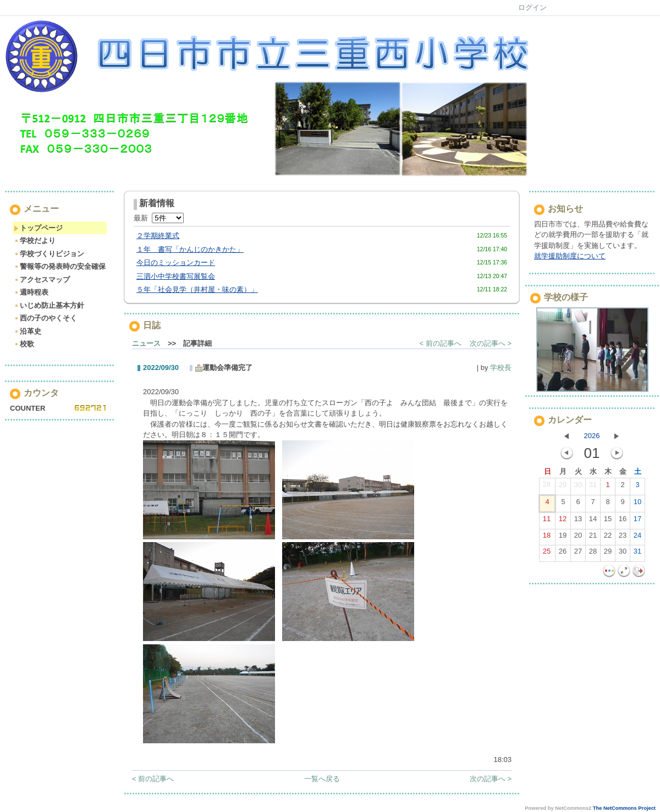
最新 (159, 218)
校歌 (24, 344)
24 (637, 538)
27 (578, 554)
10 (637, 504)
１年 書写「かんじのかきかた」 (190, 249)
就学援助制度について (570, 256)
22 (608, 538)
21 (593, 538)
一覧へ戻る (322, 779)
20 (578, 538)
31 (593, 487)
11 (547, 521)
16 (623, 521)
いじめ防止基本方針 (49, 305)
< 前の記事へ (441, 343)
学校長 (501, 368)
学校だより (35, 241)
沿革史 (28, 331)
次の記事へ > (491, 343)
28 (547, 487)
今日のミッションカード (176, 263)
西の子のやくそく (45, 318)
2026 (592, 436)
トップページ (38, 228)
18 (547, 538)
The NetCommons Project (624, 808)
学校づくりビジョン (49, 254)
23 (623, 538)
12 (563, 521)
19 (563, 538)
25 (547, 554)
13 (578, 521)
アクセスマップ (42, 280)
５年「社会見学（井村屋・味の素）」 (197, 289)
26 (563, 554)
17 (637, 521)
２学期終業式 (158, 236)
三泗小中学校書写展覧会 (176, 276)
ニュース (146, 343)
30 (578, 487)
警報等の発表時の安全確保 (60, 266)
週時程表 (31, 292)
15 (608, 521)
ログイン (532, 7)
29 (563, 487)
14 (593, 521)
